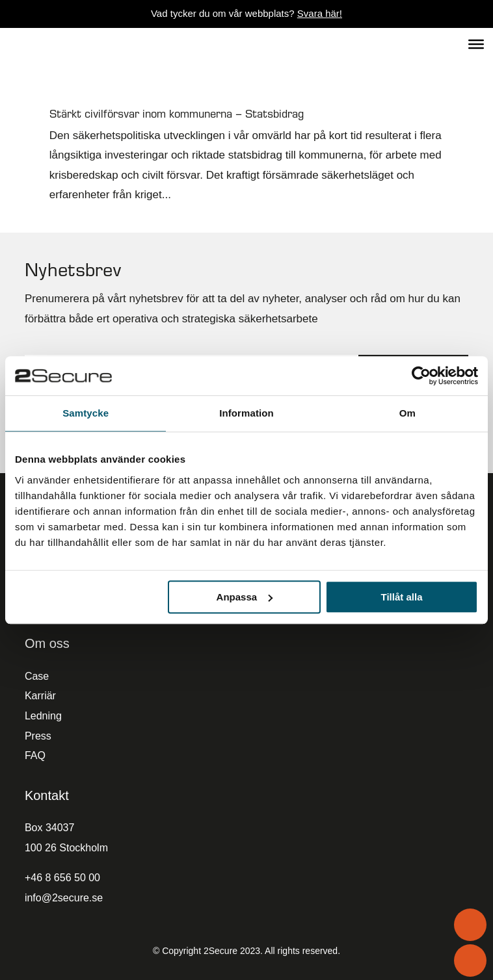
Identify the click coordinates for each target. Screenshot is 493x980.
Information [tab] (246, 413)
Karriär (40, 696)
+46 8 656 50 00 (62, 878)
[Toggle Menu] (476, 44)
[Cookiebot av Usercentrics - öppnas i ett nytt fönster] (421, 376)
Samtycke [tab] (86, 413)
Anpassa (245, 597)
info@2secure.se (64, 898)
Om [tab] (407, 413)
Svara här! (320, 13)
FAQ (35, 755)
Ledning (43, 716)
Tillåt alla (402, 597)
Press (38, 736)
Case (37, 676)
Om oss (47, 643)
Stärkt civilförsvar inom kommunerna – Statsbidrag (177, 113)
